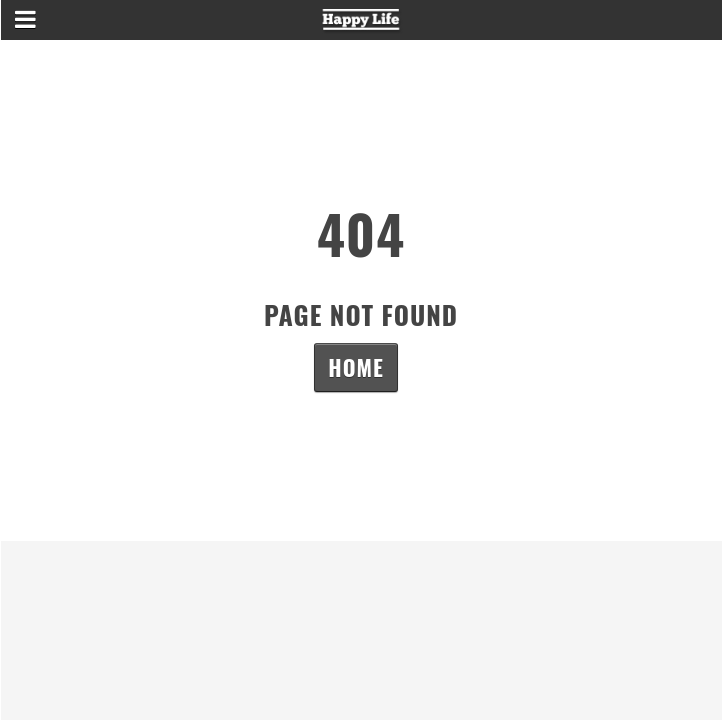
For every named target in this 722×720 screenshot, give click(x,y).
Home (355, 367)
